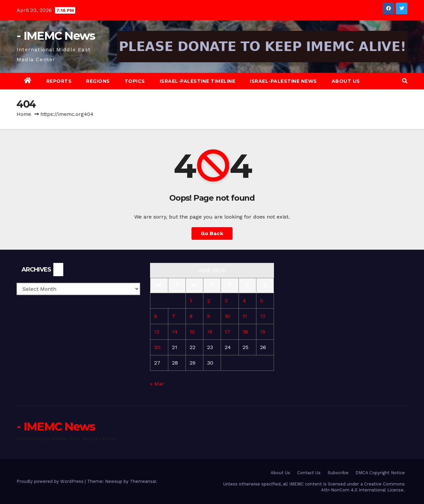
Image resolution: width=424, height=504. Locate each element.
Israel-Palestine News (283, 81)
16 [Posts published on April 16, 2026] (210, 332)
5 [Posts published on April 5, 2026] (262, 301)
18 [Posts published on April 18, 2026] (245, 332)
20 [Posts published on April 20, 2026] (157, 347)
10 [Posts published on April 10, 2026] (227, 316)
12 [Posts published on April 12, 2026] (263, 316)
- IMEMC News (56, 36)
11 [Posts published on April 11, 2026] (245, 316)
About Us (346, 81)
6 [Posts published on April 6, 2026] (156, 316)
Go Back (212, 233)
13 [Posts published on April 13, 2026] (157, 332)
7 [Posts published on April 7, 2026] (174, 316)
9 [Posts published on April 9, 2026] (209, 316)
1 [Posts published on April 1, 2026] (191, 301)
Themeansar (143, 481)
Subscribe (338, 473)
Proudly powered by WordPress (51, 481)
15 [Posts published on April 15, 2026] (192, 332)
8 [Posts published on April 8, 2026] (191, 316)
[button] (405, 81)
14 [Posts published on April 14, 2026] (175, 332)
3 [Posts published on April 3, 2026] (226, 301)
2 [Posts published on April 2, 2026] (209, 301)
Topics (135, 81)
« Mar (157, 384)
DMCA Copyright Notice (380, 473)
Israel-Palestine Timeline (198, 81)
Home (24, 114)
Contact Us (309, 473)
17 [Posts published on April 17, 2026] (227, 332)
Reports (59, 81)
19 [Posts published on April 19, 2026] (263, 332)
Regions (98, 81)
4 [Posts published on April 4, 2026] (244, 301)
